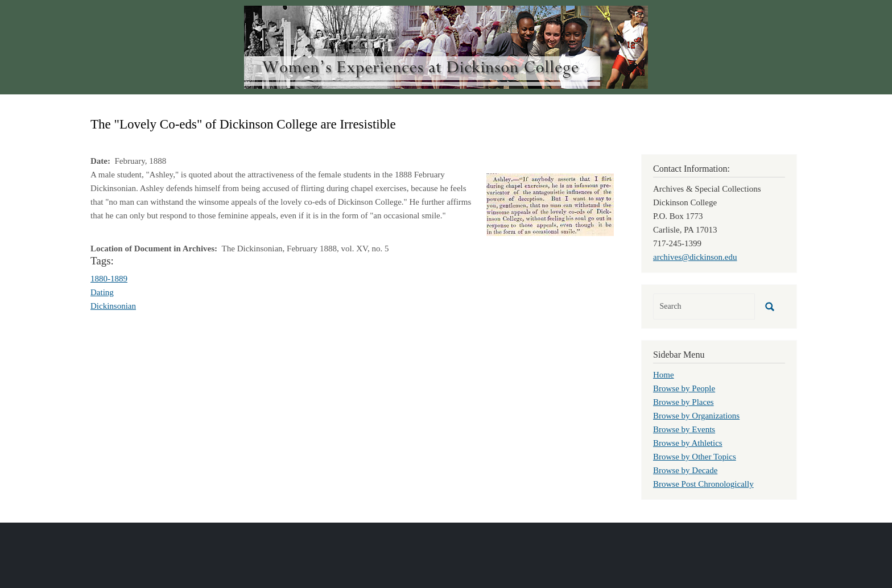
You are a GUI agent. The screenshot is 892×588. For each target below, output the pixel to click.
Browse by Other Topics (695, 457)
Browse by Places (684, 402)
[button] (550, 204)
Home (664, 375)
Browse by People (684, 388)
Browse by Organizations (696, 416)
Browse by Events (684, 429)
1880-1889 (109, 279)
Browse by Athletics (688, 443)
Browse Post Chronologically (703, 484)
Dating (102, 292)
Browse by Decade (685, 470)
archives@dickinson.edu (695, 257)
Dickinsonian (113, 306)
